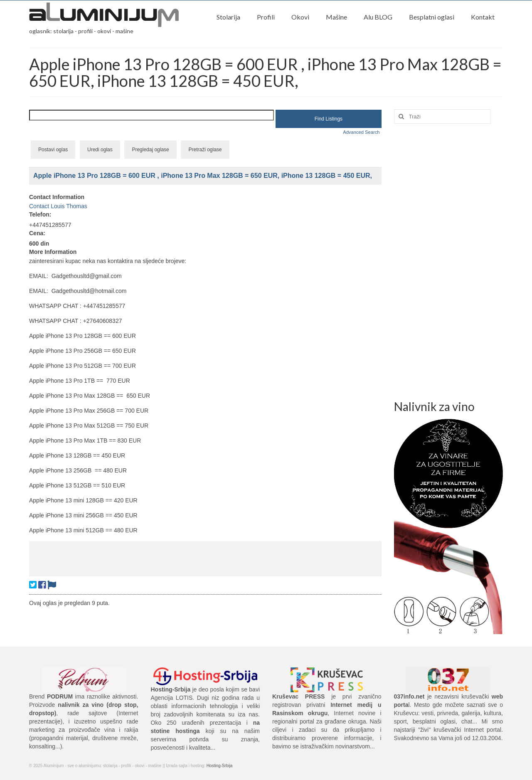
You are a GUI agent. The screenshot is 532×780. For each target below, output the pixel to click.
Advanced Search (361, 132)
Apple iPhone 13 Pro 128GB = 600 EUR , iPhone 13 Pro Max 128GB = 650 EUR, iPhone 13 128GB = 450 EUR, (203, 176)
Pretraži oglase (205, 150)
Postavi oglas (53, 150)
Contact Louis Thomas (58, 206)
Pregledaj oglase (150, 150)
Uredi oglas (100, 150)
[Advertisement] (205, 558)
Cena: (37, 233)
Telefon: (40, 214)
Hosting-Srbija (220, 766)
